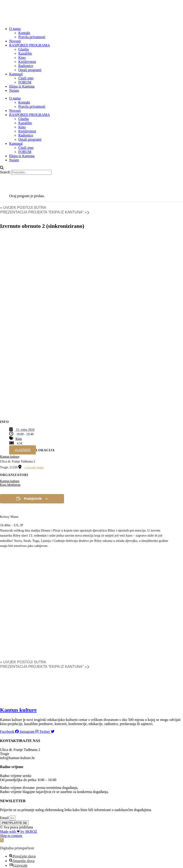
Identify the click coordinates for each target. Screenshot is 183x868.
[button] (91, 168)
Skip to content (11, 836)
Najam (14, 90)
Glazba (23, 49)
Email (5, 818)
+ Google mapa (34, 467)
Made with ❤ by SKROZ (19, 832)
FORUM (25, 82)
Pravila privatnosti (32, 37)
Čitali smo (26, 78)
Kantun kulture (10, 457)
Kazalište (25, 53)
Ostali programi (30, 70)
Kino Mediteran (10, 485)
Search (5, 172)
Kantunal (16, 74)
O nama (15, 29)
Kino (22, 58)
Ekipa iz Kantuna (22, 86)
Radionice (26, 66)
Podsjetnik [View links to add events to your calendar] (33, 499)
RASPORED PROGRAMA (30, 45)
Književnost (27, 62)
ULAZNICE (23, 450)
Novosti (15, 41)
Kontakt (24, 33)
